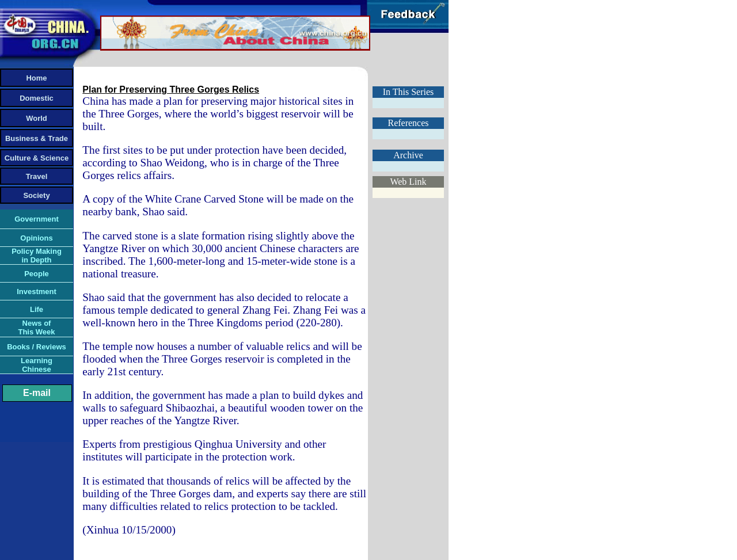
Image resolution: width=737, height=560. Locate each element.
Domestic (37, 98)
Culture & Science (37, 158)
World (37, 118)
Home (36, 78)
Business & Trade (37, 138)
